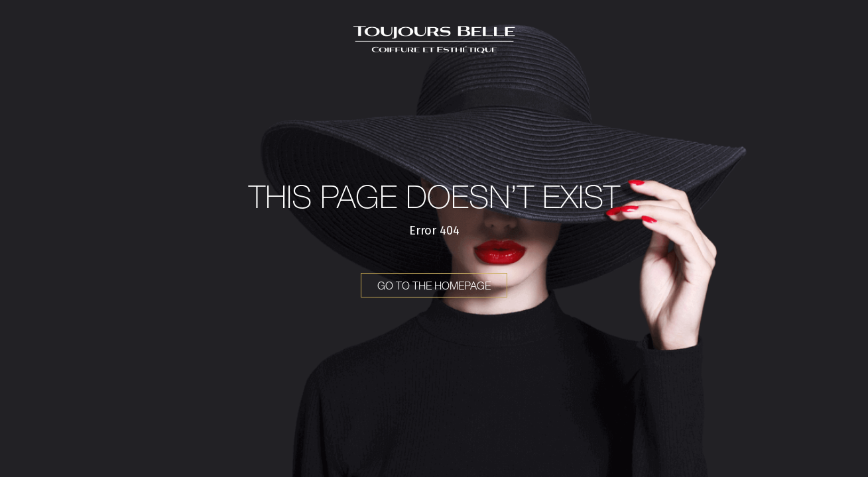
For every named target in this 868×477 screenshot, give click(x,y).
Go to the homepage (434, 286)
